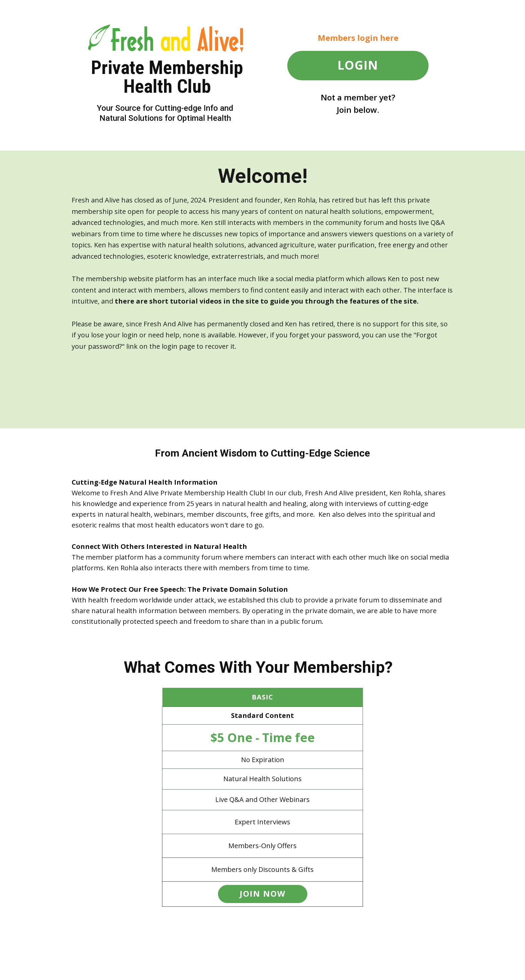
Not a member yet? (358, 97)
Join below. (358, 110)
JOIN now (263, 893)
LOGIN (358, 65)
